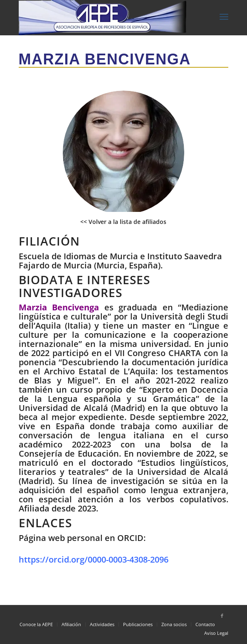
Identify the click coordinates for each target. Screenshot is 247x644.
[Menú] (224, 17)
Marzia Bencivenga (105, 59)
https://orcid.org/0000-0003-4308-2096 (94, 559)
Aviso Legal (216, 633)
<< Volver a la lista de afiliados (123, 222)
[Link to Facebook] (222, 616)
